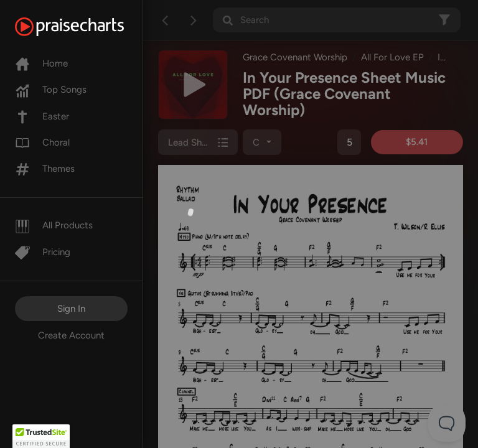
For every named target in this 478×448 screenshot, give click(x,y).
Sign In (71, 309)
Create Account (71, 335)
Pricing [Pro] (43, 252)
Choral (42, 142)
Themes (45, 169)
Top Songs (51, 90)
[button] (41, 436)
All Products (54, 225)
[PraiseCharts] (85, 27)
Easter (42, 116)
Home (41, 63)
